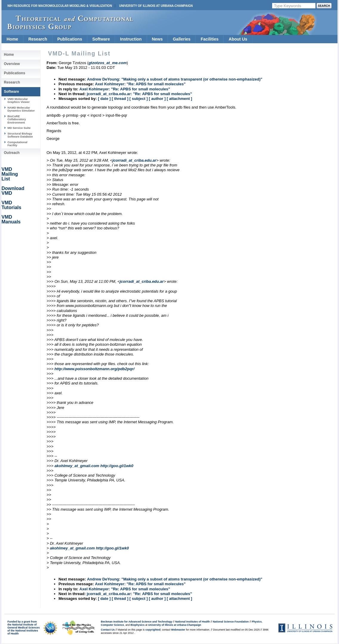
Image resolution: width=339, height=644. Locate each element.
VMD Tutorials (11, 205)
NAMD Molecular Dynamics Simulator (21, 109)
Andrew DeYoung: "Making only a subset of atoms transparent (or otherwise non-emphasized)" (175, 79)
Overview (12, 64)
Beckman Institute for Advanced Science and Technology (137, 622)
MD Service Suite (19, 128)
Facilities (209, 39)
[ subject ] (139, 99)
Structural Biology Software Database (20, 135)
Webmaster (178, 630)
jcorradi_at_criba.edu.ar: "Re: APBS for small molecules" (140, 94)
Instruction (131, 39)
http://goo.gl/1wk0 (117, 466)
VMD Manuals (11, 219)
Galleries (182, 39)
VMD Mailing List (10, 174)
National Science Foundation (231, 622)
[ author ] (157, 99)
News (157, 39)
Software (101, 39)
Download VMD (13, 191)
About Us (238, 39)
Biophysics (137, 625)
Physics (257, 622)
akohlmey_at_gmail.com (77, 466)
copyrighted (153, 630)
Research (38, 39)
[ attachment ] (179, 99)
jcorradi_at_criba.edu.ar (134, 160)
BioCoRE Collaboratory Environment (17, 119)
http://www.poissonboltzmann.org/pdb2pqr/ (94, 369)
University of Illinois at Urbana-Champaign (156, 6)
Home (12, 39)
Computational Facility (17, 144)
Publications (70, 39)
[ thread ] (120, 99)
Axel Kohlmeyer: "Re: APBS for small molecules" (140, 84)
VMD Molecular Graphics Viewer (19, 100)
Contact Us (108, 630)
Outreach (12, 153)
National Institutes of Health (192, 622)
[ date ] (104, 99)
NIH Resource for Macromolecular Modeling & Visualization (60, 6)
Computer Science (112, 625)
